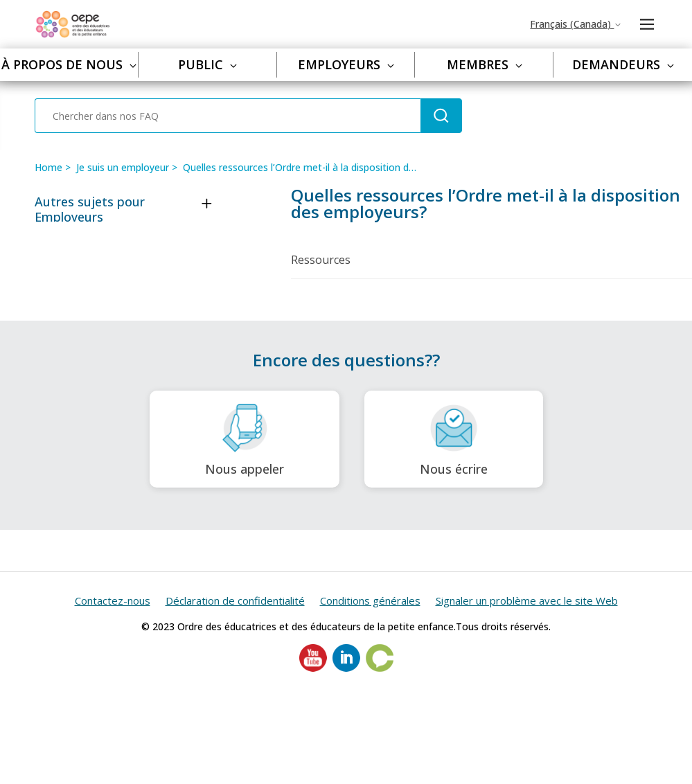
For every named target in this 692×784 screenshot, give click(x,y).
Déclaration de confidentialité (235, 600)
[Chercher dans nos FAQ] (228, 116)
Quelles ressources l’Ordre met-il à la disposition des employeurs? (331, 167)
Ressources (321, 260)
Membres (485, 64)
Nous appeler (245, 439)
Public (207, 64)
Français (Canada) (576, 24)
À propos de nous (69, 64)
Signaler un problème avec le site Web (527, 600)
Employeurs (346, 64)
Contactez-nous (113, 600)
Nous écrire (454, 439)
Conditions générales (370, 600)
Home (48, 167)
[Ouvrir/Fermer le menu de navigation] (647, 24)
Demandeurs (623, 64)
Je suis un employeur (123, 167)
